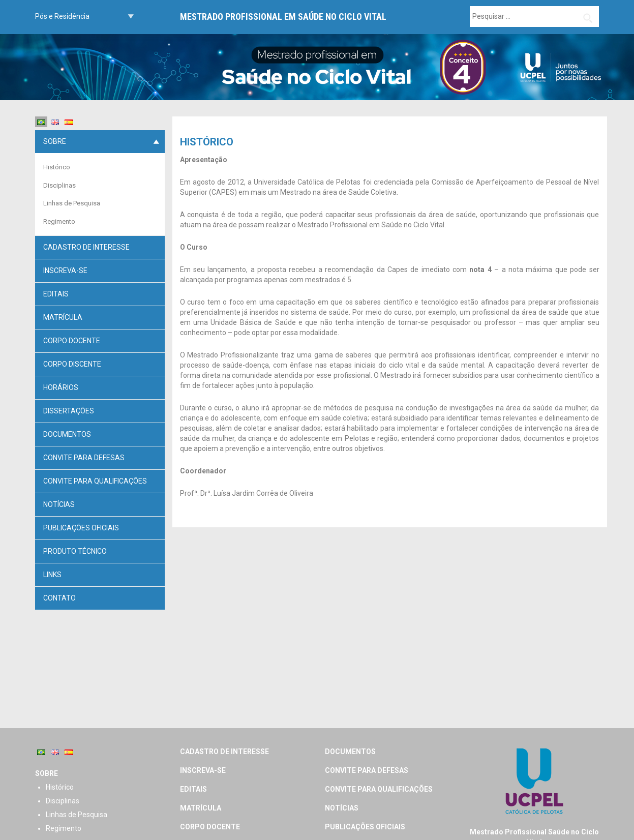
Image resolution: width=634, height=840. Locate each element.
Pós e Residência (62, 16)
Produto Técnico (75, 551)
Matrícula (63, 317)
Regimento (59, 221)
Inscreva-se (65, 271)
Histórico (57, 167)
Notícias (59, 504)
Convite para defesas (84, 458)
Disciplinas (59, 185)
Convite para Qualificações (95, 481)
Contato (59, 598)
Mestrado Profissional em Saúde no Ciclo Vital (283, 17)
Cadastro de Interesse (86, 247)
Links (52, 575)
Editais (56, 294)
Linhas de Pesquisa (72, 203)
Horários (61, 387)
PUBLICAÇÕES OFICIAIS (81, 528)
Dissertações (69, 411)
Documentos (67, 434)
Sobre (55, 141)
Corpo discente (72, 364)
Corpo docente (72, 341)
